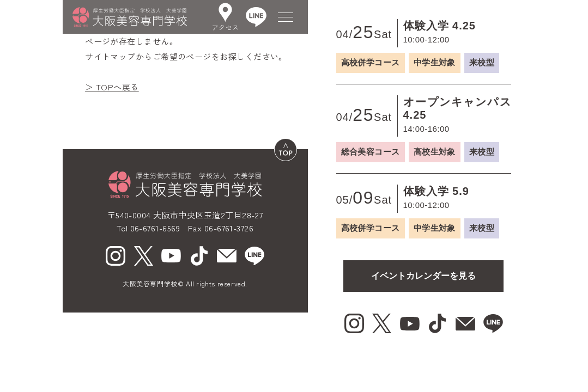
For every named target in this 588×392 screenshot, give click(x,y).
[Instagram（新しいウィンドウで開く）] (116, 256)
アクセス (226, 17)
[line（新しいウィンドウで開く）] (254, 256)
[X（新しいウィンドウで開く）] (143, 256)
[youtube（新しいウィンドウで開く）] (171, 256)
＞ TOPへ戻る (112, 87)
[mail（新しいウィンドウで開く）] (227, 256)
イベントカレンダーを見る (423, 276)
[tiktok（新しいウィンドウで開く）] (199, 256)
